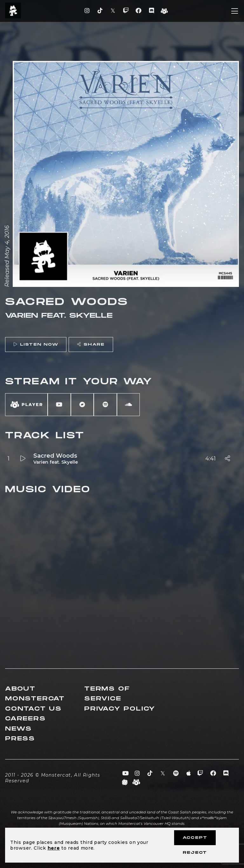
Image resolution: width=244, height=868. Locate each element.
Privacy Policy (120, 709)
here (54, 848)
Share (91, 345)
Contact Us (33, 709)
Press (20, 739)
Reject (195, 853)
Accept (195, 838)
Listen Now (36, 345)
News (18, 729)
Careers (25, 719)
